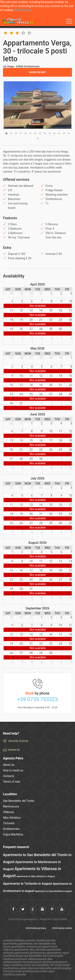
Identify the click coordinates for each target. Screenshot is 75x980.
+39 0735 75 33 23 (18, 741)
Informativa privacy (36, 928)
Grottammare (11, 829)
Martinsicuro (11, 806)
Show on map (38, 72)
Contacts (9, 776)
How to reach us (13, 770)
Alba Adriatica (12, 818)
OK (15, 10)
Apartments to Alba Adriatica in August (36, 876)
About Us (9, 765)
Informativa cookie (62, 928)
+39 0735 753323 (37, 699)
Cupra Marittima (13, 834)
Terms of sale (11, 782)
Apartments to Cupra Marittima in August (53, 891)
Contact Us (14, 750)
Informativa (24, 10)
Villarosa (8, 812)
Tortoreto (9, 823)
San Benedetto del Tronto (19, 801)
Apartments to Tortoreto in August (27, 884)
